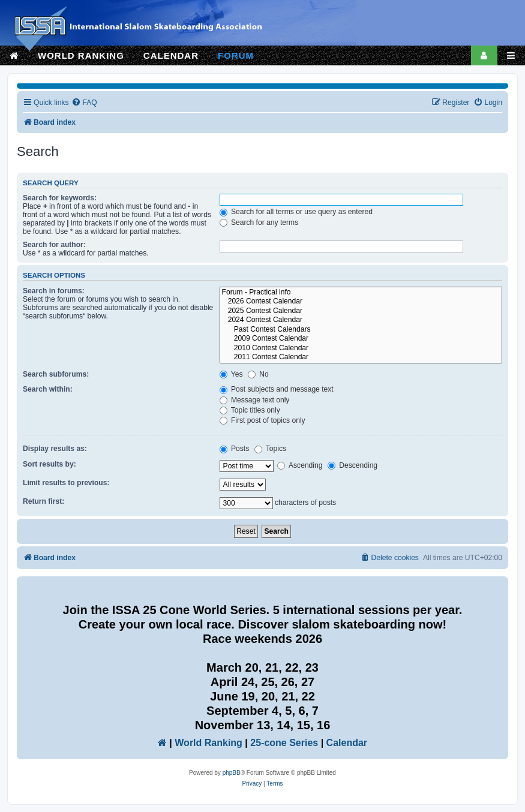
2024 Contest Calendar (361, 320)
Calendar (347, 743)
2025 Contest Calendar (361, 311)
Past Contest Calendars (361, 330)
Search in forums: (54, 291)
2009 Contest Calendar (361, 339)
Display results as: (55, 449)
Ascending (300, 465)
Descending (352, 465)
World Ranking (208, 743)
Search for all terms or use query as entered (296, 212)
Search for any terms (259, 222)
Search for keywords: (60, 198)
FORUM (236, 55)
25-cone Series (284, 743)
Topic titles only (250, 410)
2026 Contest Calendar (361, 302)
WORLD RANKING (81, 55)
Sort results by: (49, 464)
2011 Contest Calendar (361, 357)
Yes (231, 374)
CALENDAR (171, 55)
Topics (270, 449)
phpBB (232, 773)
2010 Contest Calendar (361, 348)
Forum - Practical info (361, 293)
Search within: (48, 389)
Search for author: (54, 245)
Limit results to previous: (66, 483)
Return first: (43, 501)
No (258, 374)
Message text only (255, 400)
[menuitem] (84, 103)
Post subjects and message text (277, 389)
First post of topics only (262, 420)
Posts (235, 449)
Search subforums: (56, 374)
